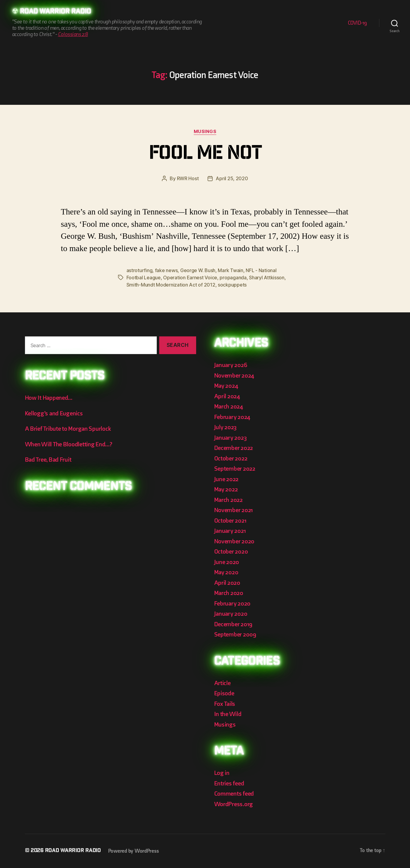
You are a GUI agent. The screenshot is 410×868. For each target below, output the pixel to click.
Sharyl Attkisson (267, 278)
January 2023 (231, 438)
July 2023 (226, 427)
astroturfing (140, 270)
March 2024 (229, 407)
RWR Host (188, 178)
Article (222, 683)
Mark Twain (230, 270)
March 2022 (228, 500)
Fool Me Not (205, 155)
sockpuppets (232, 285)
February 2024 (232, 417)
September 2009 (235, 634)
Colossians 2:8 (73, 34)
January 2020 (231, 614)
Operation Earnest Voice (190, 278)
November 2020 (234, 541)
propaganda (233, 278)
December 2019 (233, 624)
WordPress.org (234, 804)
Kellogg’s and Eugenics (54, 413)
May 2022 (226, 489)
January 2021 (230, 531)
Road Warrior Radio (55, 12)
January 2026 (231, 365)
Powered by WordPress (134, 851)
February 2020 (232, 604)
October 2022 (231, 458)
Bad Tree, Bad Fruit (48, 460)
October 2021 (230, 521)
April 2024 (227, 396)
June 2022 (226, 479)
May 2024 (226, 386)
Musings (205, 132)
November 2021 (234, 510)
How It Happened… (49, 398)
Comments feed (234, 794)
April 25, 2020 (232, 178)
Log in (222, 773)
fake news (166, 270)
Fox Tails (225, 704)
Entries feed (229, 783)
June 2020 (227, 562)
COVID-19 (357, 23)
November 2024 (234, 376)
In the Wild (228, 714)
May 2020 (226, 572)
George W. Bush (198, 270)
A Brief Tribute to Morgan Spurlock (68, 429)
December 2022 (234, 448)
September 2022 (235, 469)
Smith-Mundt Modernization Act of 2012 (171, 285)
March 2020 (229, 593)
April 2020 (227, 583)
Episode (224, 693)
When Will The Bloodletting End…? (69, 444)
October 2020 (231, 552)
